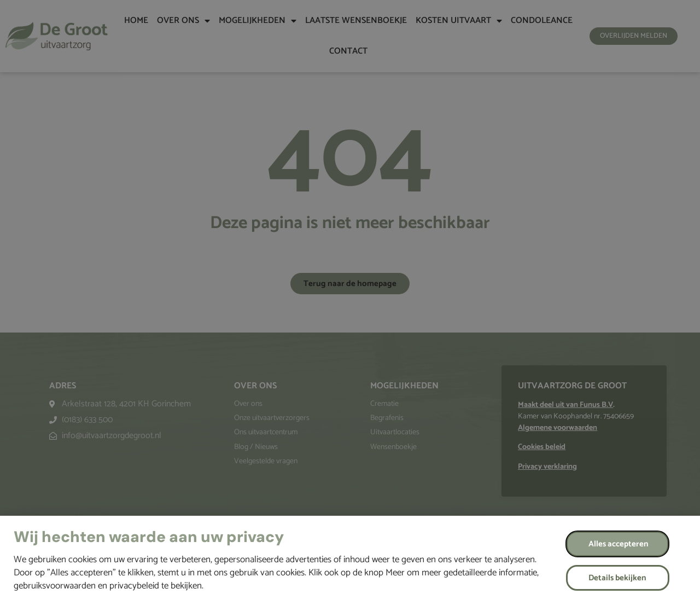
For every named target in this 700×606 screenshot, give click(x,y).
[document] (350, 303)
